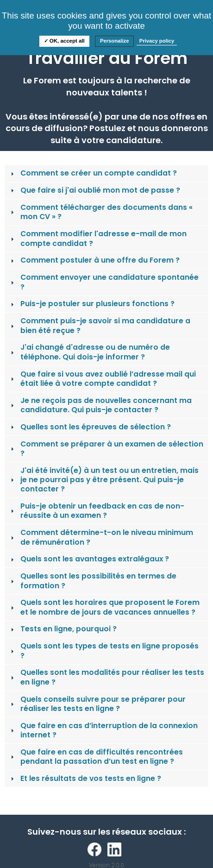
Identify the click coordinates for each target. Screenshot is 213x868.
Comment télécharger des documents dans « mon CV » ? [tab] (101, 212)
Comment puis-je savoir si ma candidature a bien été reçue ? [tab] (100, 325)
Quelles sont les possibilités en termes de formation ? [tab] (93, 581)
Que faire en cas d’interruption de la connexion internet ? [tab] (103, 730)
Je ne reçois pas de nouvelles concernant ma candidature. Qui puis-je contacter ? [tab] (100, 405)
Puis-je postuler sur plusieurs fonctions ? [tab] (92, 304)
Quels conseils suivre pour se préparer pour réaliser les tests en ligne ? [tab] (97, 704)
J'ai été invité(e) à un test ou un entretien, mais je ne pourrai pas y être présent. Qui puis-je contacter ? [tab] (104, 480)
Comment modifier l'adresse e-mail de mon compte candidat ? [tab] (98, 238)
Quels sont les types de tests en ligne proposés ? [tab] (104, 651)
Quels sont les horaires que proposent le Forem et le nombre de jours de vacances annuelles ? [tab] (104, 607)
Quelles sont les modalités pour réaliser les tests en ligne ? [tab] (106, 677)
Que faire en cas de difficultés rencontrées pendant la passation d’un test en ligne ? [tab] (96, 757)
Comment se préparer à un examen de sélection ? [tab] (106, 449)
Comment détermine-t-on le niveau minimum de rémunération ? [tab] (101, 537)
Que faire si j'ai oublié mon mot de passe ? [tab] (94, 190)
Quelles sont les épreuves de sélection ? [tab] (90, 427)
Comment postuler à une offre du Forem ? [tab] (94, 260)
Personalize (115, 41)
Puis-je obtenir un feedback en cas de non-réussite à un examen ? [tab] (97, 511)
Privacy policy (157, 41)
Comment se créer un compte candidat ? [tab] (93, 173)
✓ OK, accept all (64, 41)
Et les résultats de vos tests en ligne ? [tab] (85, 778)
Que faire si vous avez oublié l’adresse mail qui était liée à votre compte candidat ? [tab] (102, 379)
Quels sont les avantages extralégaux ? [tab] (89, 559)
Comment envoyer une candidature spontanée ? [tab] (104, 282)
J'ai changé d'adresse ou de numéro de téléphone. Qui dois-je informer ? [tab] (89, 352)
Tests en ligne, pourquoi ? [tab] (63, 629)
